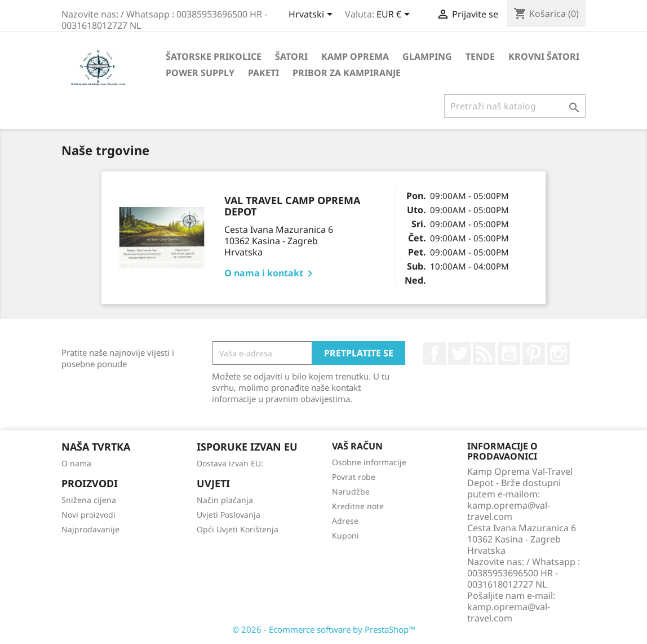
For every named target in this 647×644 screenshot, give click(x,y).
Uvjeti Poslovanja (229, 515)
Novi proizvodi (88, 515)
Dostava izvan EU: (230, 463)
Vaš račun (357, 446)
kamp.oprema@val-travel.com (509, 612)
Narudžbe (351, 491)
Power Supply (200, 73)
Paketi (263, 73)
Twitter (459, 354)
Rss (484, 354)
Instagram (559, 354)
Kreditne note (358, 506)
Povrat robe (354, 477)
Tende (480, 56)
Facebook (435, 354)
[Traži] (515, 106)
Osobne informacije (369, 462)
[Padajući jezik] (313, 15)
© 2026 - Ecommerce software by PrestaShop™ (324, 629)
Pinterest (534, 354)
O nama (76, 463)
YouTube (509, 354)
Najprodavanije (90, 529)
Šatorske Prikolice (214, 56)
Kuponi (345, 535)
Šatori (291, 56)
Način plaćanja (225, 500)
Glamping (427, 56)
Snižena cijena (89, 500)
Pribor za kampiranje (347, 73)
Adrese (345, 521)
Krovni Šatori (544, 56)
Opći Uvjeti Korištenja (238, 529)
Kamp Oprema (355, 56)
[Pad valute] (395, 15)
